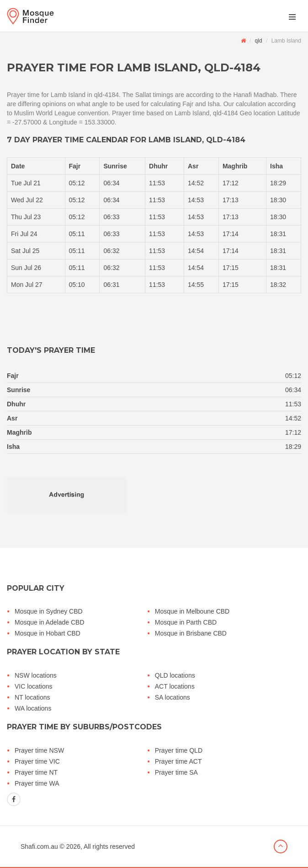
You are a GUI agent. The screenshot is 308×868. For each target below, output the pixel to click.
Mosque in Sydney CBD (49, 611)
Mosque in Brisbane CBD (191, 633)
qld (259, 41)
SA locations (173, 697)
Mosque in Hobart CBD (48, 633)
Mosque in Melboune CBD (192, 611)
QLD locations (175, 675)
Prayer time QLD (179, 750)
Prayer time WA (37, 783)
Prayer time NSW (39, 750)
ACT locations (175, 686)
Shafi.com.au (39, 846)
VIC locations (33, 686)
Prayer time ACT (178, 761)
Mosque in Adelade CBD (50, 622)
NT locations (32, 697)
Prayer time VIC (37, 761)
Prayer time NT (36, 772)
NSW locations (36, 675)
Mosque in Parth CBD (186, 622)
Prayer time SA (176, 772)
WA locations (33, 708)
